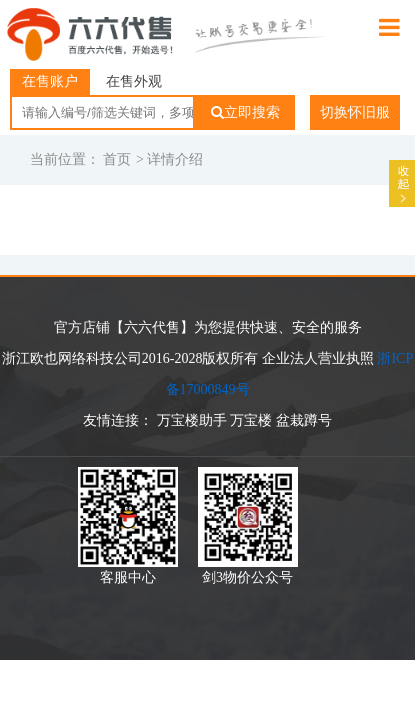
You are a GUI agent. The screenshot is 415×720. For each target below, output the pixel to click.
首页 (117, 159)
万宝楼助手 (192, 420)
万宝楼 (251, 420)
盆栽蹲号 (304, 420)
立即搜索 (245, 112)
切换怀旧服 (355, 112)
